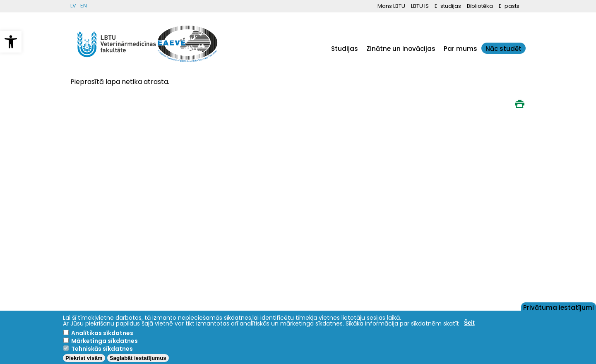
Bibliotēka (480, 6)
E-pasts (509, 6)
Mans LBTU (391, 6)
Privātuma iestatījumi (559, 307)
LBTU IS (420, 6)
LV (73, 6)
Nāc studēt (503, 49)
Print (519, 104)
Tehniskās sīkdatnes (102, 349)
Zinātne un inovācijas (401, 49)
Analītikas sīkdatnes (102, 333)
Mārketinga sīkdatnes (105, 341)
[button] (11, 42)
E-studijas (448, 6)
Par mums (460, 49)
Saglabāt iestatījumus (138, 358)
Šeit (469, 323)
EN (84, 6)
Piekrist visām (84, 358)
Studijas (345, 49)
